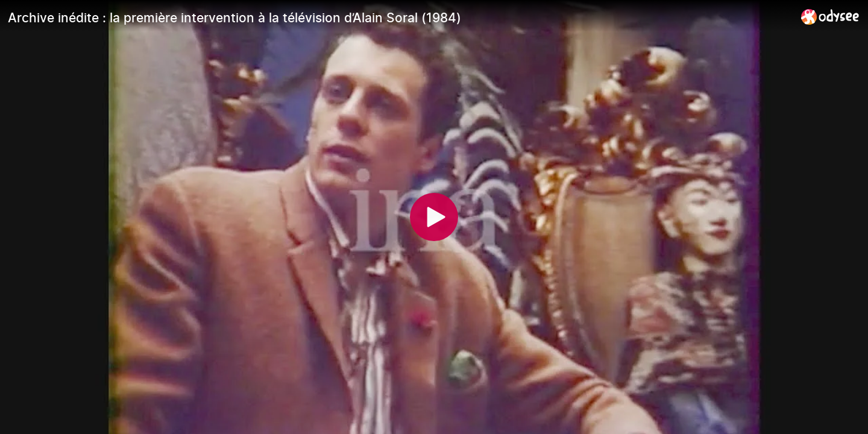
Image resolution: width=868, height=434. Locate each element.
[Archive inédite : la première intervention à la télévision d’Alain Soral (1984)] (400, 17)
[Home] (830, 17)
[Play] (434, 217)
